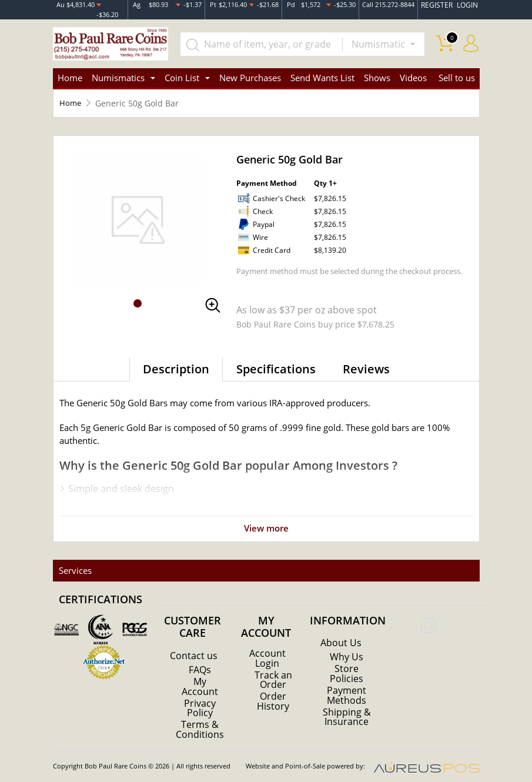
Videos (413, 71)
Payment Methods (347, 687)
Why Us (347, 650)
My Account (200, 679)
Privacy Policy (200, 700)
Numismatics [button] (118, 71)
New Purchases (250, 71)
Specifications (276, 362)
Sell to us (457, 71)
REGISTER (441, 6)
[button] (138, 296)
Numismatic (379, 36)
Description (176, 362)
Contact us (194, 649)
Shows (377, 71)
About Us (341, 636)
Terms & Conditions (200, 721)
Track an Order (273, 672)
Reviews (366, 362)
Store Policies (347, 666)
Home (70, 71)
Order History (273, 693)
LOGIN (468, 6)
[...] (263, 36)
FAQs (200, 663)
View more (266, 521)
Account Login (267, 651)
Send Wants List (322, 71)
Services (74, 563)
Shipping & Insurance (347, 709)
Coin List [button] (182, 71)
